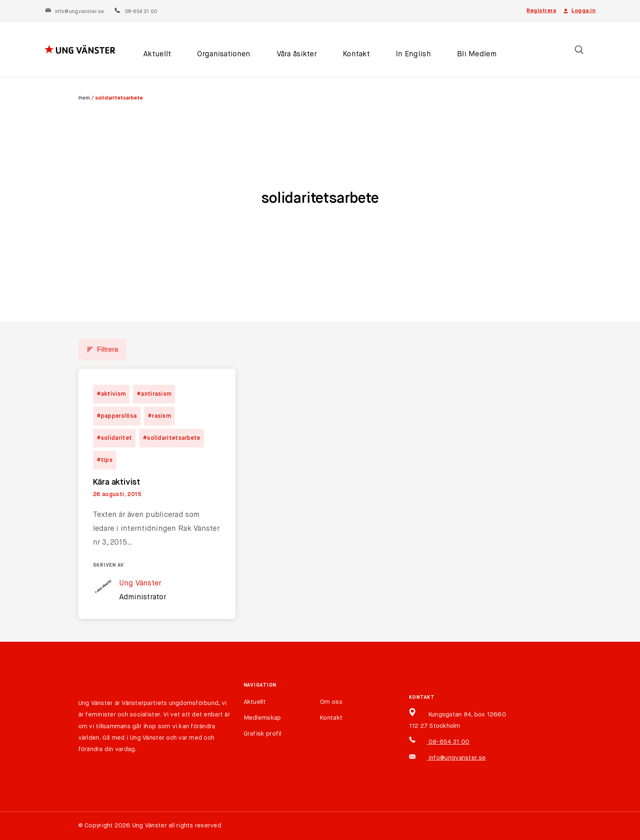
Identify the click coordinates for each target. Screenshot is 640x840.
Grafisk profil (263, 734)
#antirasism (154, 394)
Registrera (541, 11)
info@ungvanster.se (74, 12)
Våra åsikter (297, 54)
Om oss (331, 702)
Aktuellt (157, 54)
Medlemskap (262, 718)
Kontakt (356, 54)
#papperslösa (117, 416)
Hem (84, 98)
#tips (105, 460)
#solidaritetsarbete (172, 438)
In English (413, 54)
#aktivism (111, 394)
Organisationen (224, 54)
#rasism (159, 416)
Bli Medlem (477, 54)
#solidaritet (114, 438)
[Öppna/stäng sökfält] (579, 50)
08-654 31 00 (135, 12)
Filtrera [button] (108, 349)
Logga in (579, 11)
